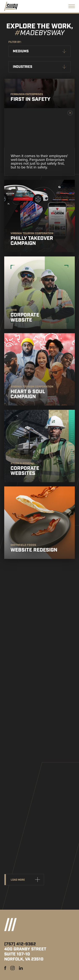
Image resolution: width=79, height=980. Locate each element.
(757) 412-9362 (20, 944)
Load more (18, 880)
